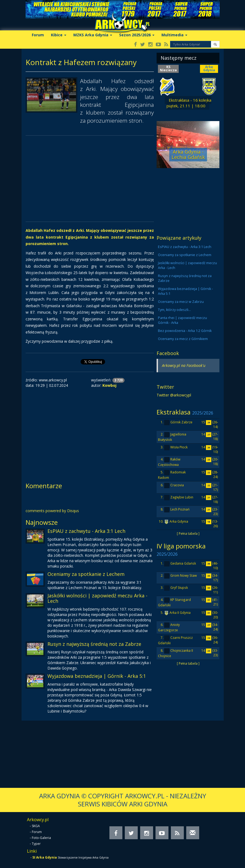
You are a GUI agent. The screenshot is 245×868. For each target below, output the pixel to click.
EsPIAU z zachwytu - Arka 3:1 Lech (86, 531)
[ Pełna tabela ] (188, 533)
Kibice (59, 35)
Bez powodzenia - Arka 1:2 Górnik (185, 331)
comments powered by (52, 511)
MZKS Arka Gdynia (93, 35)
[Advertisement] (90, 179)
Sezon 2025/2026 (137, 35)
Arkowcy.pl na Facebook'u (184, 365)
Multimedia (174, 35)
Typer (36, 844)
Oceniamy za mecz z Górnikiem (183, 339)
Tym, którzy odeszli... (174, 310)
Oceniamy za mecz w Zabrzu (181, 302)
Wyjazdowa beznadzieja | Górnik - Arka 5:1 (97, 676)
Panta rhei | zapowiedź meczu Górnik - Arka (182, 320)
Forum (38, 35)
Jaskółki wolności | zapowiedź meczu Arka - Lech (97, 598)
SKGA (36, 826)
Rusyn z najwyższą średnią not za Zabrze (94, 644)
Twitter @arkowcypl (174, 395)
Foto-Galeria (41, 838)
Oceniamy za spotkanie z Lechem (86, 574)
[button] (215, 44)
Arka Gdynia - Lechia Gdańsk (188, 154)
